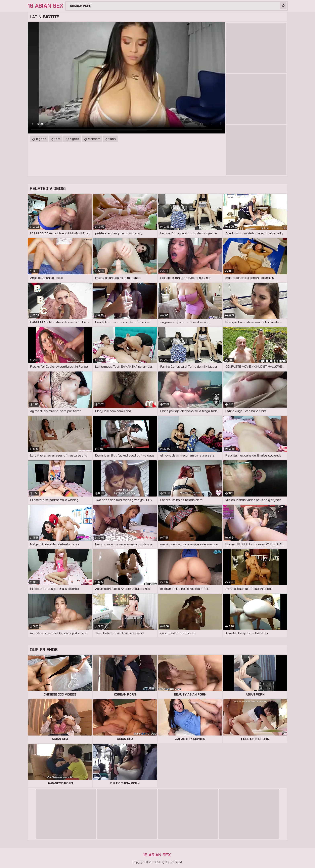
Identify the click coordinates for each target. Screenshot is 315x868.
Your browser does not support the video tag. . (127, 78)
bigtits (74, 139)
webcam (94, 139)
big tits (41, 139)
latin (113, 139)
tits (58, 139)
